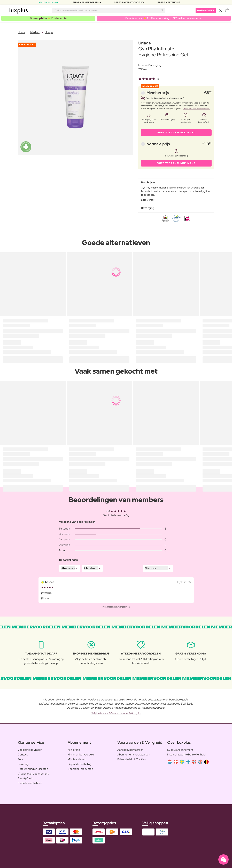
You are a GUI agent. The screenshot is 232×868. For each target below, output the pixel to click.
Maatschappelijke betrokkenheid (186, 755)
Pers (20, 759)
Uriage (49, 32)
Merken (35, 32)
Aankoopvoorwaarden (130, 750)
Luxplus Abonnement (180, 750)
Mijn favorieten (77, 759)
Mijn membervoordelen (82, 755)
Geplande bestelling (79, 764)
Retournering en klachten (33, 769)
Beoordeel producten (80, 769)
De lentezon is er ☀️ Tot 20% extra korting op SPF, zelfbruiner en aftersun (164, 18)
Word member (206, 10)
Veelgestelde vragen (30, 750)
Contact (23, 755)
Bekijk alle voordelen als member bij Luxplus (116, 713)
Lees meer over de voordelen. (196, 108)
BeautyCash (25, 778)
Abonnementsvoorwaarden (134, 755)
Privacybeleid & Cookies (132, 759)
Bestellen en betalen (30, 783)
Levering (23, 764)
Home (21, 32)
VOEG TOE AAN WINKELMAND (176, 132)
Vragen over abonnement (33, 774)
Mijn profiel (74, 750)
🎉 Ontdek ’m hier (48, 18)
